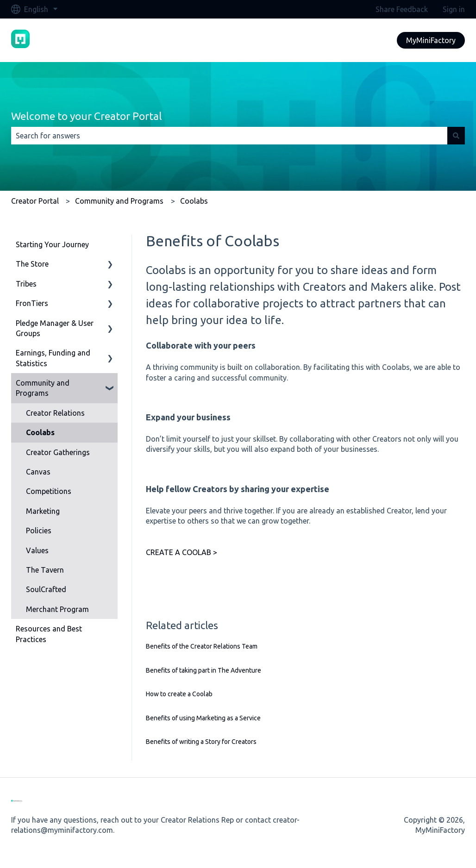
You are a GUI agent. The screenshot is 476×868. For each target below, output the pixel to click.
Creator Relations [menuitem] (55, 413)
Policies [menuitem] (39, 531)
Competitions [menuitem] (49, 491)
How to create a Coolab (179, 694)
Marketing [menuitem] (43, 511)
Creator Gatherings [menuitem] (58, 452)
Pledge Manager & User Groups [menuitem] (55, 328)
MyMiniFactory (431, 40)
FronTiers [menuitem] (32, 303)
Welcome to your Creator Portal (87, 116)
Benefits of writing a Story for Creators (201, 742)
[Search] (456, 136)
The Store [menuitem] (32, 264)
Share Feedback (402, 9)
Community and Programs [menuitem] (43, 388)
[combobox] (229, 136)
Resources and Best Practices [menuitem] (49, 634)
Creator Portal (35, 201)
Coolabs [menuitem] (40, 432)
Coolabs (194, 201)
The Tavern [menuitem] (45, 570)
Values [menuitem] (37, 550)
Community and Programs (119, 201)
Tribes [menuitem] (26, 284)
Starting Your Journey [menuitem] (52, 244)
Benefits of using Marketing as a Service (203, 718)
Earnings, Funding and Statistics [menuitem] (53, 358)
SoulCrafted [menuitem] (46, 589)
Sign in (454, 9)
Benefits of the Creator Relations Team (202, 646)
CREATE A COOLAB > (182, 552)
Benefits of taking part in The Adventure (204, 670)
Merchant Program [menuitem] (57, 609)
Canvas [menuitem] (38, 472)
